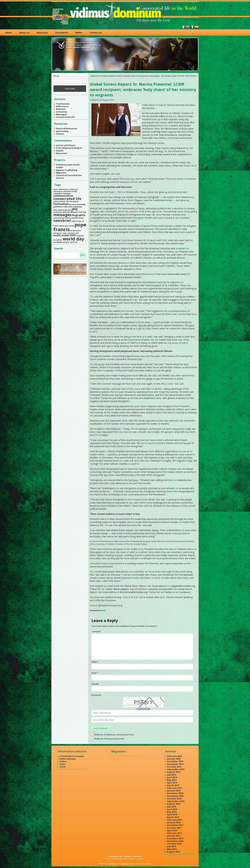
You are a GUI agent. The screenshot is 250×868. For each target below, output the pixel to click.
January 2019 (174, 791)
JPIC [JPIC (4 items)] (75, 209)
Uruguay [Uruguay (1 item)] (80, 236)
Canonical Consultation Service (69, 177)
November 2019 (175, 764)
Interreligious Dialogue (69, 148)
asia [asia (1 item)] (55, 189)
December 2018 (175, 793)
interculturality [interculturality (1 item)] (75, 207)
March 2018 (173, 817)
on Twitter (166, 592)
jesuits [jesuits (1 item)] (68, 210)
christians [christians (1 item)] (58, 191)
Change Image (143, 709)
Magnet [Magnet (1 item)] (74, 212)
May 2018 (172, 812)
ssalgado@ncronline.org (182, 586)
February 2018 (174, 820)
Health (60, 151)
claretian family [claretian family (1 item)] (70, 191)
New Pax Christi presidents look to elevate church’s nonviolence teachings (125, 76)
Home (9, 33)
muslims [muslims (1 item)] (75, 218)
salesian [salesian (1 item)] (71, 233)
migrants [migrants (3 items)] (78, 215)
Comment (96, 632)
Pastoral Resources (67, 128)
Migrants (61, 173)
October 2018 (174, 799)
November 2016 (175, 841)
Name (95, 662)
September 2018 (176, 801)
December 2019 (175, 761)
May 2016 (172, 849)
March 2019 (173, 785)
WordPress (112, 864)
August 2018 (174, 804)
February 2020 (174, 756)
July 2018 (171, 807)
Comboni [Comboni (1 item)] (67, 194)
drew (113, 416)
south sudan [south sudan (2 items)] (61, 235)
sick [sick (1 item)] (77, 233)
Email (56, 76)
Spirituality (62, 131)
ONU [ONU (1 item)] (73, 221)
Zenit (63, 767)
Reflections (62, 106)
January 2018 (174, 822)
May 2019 (172, 780)
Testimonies (63, 104)
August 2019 (174, 772)
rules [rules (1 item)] (64, 233)
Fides (62, 764)
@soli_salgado (121, 589)
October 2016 (174, 844)
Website (95, 684)
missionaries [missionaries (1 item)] (59, 218)
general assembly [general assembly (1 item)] (77, 204)
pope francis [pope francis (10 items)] (70, 227)
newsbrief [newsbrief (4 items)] (62, 221)
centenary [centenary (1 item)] (73, 189)
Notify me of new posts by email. (109, 739)
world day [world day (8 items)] (73, 239)
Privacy (127, 856)
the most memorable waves (172, 274)
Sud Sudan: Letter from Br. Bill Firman (178, 76)
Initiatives (62, 112)
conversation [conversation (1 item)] (59, 201)
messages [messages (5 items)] (62, 215)
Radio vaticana (68, 759)
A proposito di (115, 856)
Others (60, 134)
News (103, 610)
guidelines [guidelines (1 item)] (58, 207)
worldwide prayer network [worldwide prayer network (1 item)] (65, 242)
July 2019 (171, 775)
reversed (174, 421)
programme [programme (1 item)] (76, 231)
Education (62, 153)
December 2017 (175, 825)
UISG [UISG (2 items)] (73, 235)
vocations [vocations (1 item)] (58, 240)
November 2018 (175, 796)
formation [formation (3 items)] (61, 204)
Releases (61, 109)
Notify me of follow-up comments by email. (114, 735)
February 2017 (174, 833)
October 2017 (174, 828)
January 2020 (174, 759)
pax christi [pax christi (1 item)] (69, 226)
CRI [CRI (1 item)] (67, 201)
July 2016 (171, 846)
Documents (62, 33)
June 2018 (172, 809)
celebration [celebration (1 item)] (63, 189)
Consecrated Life (65, 117)
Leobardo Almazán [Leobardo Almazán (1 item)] (62, 212)
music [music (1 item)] (68, 218)
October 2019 (174, 767)
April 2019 (172, 783)
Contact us (96, 33)
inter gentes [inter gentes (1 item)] (59, 210)
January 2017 (174, 836)
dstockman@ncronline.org (134, 592)
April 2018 (172, 814)
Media (79, 33)
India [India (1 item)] (65, 207)
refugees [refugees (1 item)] (58, 233)
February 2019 (174, 788)
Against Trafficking (67, 170)
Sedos (63, 761)
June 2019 (172, 777)
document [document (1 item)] (74, 201)
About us (24, 33)
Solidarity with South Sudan (68, 166)
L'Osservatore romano (72, 756)
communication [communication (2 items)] (63, 196)
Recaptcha (96, 695)
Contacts (137, 856)
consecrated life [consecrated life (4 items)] (67, 199)
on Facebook (183, 592)
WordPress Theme (127, 864)
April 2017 (172, 830)
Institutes (42, 33)
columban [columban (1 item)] (58, 194)
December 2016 (175, 838)
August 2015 (174, 852)
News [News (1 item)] (81, 218)
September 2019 (176, 769)
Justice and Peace (66, 145)
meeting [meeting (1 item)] (82, 212)
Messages (61, 114)
